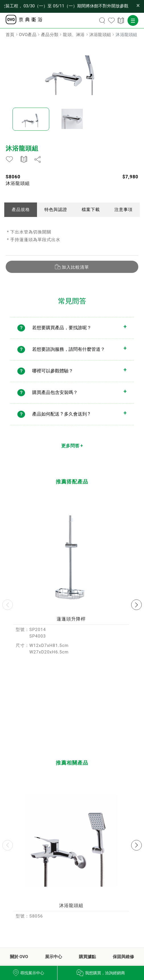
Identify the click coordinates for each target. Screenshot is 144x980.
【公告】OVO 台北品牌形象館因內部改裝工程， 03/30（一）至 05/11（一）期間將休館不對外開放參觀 (66, 6)
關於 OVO (19, 957)
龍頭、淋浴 (74, 35)
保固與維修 (123, 957)
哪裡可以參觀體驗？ (53, 375)
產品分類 (50, 35)
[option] (72, 71)
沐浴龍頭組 (100, 35)
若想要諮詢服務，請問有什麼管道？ (69, 354)
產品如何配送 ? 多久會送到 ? (61, 418)
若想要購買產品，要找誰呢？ (62, 332)
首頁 (10, 35)
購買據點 (87, 957)
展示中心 (54, 957)
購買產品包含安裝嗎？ (55, 397)
